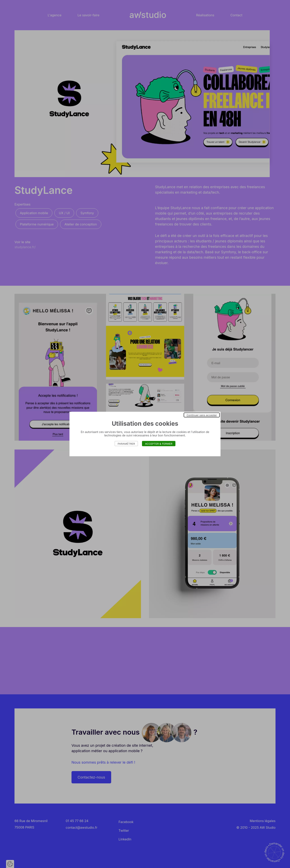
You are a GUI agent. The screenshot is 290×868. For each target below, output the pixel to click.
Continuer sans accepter (202, 415)
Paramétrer (126, 444)
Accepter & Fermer (159, 444)
